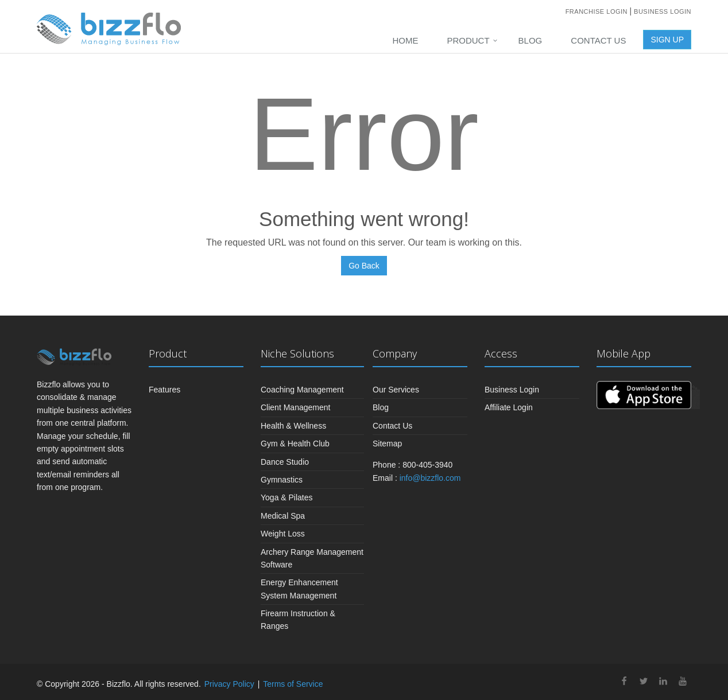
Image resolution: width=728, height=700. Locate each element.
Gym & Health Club (295, 444)
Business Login (663, 11)
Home (405, 40)
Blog (530, 40)
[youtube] (683, 682)
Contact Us (598, 40)
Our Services (396, 390)
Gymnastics (282, 480)
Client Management (295, 407)
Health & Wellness (293, 426)
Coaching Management (302, 390)
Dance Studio (285, 462)
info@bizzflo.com (430, 478)
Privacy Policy (229, 684)
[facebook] (624, 682)
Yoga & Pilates (287, 497)
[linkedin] (663, 682)
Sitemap (387, 444)
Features (164, 390)
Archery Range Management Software (312, 558)
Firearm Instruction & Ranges (298, 620)
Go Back (364, 266)
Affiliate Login (509, 407)
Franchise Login (598, 11)
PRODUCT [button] (468, 40)
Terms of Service (293, 684)
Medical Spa (283, 516)
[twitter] (644, 682)
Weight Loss (283, 534)
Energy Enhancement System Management (299, 589)
